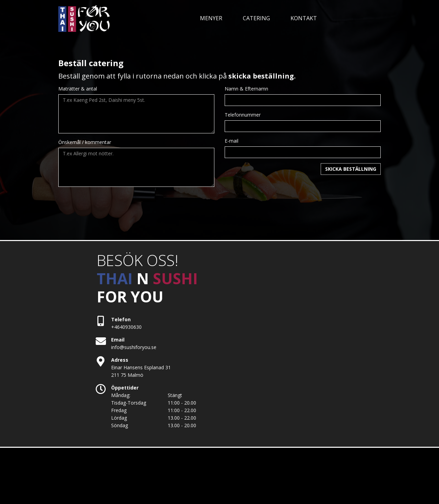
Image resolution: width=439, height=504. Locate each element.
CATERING (256, 18)
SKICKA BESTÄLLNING (351, 169)
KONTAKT (304, 18)
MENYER (211, 18)
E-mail (232, 141)
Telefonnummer (243, 115)
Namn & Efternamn (246, 89)
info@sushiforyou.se (134, 347)
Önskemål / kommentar (85, 142)
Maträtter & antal (78, 89)
